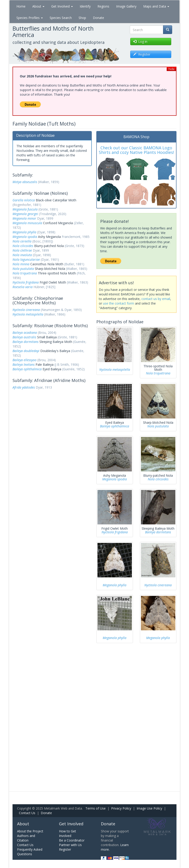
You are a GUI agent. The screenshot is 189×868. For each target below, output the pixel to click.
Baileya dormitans (26, 342)
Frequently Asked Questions (30, 852)
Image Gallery (126, 6)
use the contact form (119, 303)
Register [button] (142, 54)
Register (65, 849)
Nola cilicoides (23, 246)
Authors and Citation (26, 838)
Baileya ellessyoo (24, 360)
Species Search (61, 18)
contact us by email (156, 299)
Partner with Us (70, 845)
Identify (85, 6)
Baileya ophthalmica (27, 369)
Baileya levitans (24, 364)
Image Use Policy (149, 808)
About (38, 6)
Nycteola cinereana (26, 310)
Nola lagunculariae (26, 259)
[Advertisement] (52, 422)
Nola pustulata (23, 269)
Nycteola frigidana (26, 282)
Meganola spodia (25, 237)
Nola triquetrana (25, 273)
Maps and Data (156, 6)
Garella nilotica (24, 200)
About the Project (30, 831)
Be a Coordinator (72, 840)
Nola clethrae (22, 250)
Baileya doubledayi (26, 351)
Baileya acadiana (25, 333)
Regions (103, 6)
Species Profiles (30, 18)
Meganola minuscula (27, 223)
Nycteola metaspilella (28, 314)
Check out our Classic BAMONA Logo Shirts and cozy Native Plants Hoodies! (136, 150)
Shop (82, 18)
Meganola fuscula (25, 209)
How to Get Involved (68, 833)
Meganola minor (24, 218)
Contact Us (27, 813)
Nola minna (21, 264)
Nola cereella (22, 241)
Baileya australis (24, 337)
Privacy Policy (121, 808)
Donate (98, 18)
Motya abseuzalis (25, 182)
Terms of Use (96, 808)
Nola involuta (22, 255)
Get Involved (62, 6)
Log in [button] (140, 41)
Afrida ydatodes (24, 387)
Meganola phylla (24, 232)
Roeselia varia (23, 287)
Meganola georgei (25, 214)
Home (21, 6)
